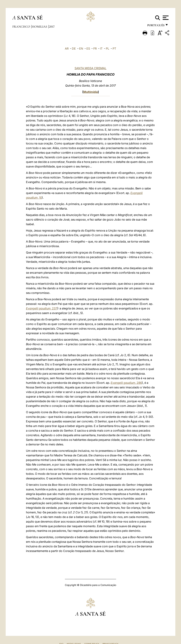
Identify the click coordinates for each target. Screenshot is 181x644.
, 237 (42, 308)
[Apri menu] (165, 18)
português (156, 26)
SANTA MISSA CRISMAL (90, 68)
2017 (52, 27)
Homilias (40, 27)
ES (88, 49)
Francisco (22, 27)
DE (74, 49)
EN (81, 49)
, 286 (126, 383)
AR (67, 49)
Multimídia (91, 92)
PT (114, 49)
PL (108, 49)
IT (101, 49)
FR (95, 49)
